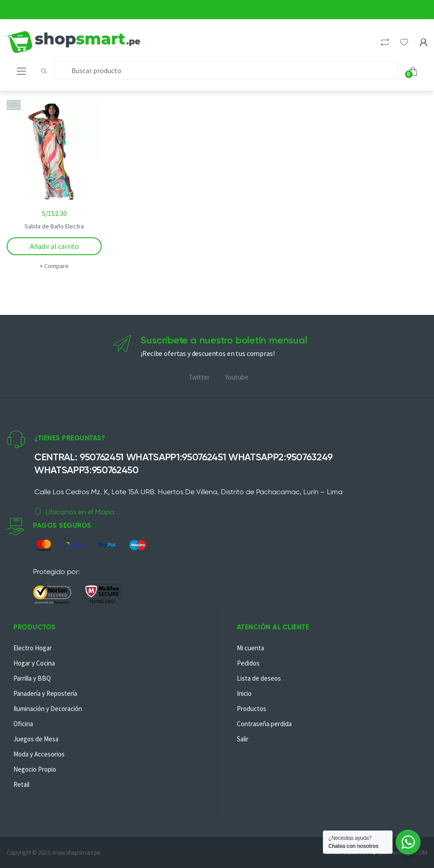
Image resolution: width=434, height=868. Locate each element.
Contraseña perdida (264, 724)
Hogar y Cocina (34, 663)
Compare (56, 266)
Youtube (237, 377)
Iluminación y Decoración (48, 709)
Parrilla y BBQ (32, 678)
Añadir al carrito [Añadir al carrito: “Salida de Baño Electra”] (54, 246)
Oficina (23, 724)
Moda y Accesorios (39, 754)
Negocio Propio (35, 769)
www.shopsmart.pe (76, 852)
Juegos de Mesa (36, 739)
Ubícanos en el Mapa (74, 512)
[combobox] (226, 70)
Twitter (199, 377)
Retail (21, 784)
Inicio (244, 693)
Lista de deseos (259, 678)
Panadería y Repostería (45, 693)
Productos (252, 709)
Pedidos (248, 663)
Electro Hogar (33, 648)
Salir (243, 739)
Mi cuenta (250, 648)
